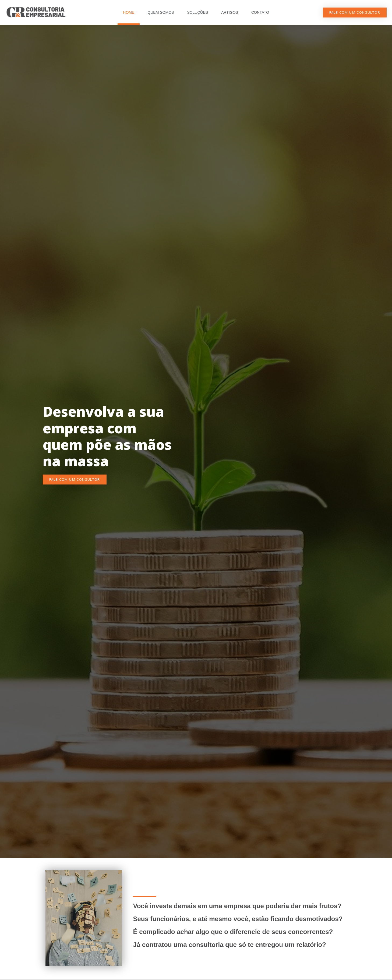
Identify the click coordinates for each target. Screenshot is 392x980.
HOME (129, 12)
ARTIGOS (230, 12)
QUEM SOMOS (161, 12)
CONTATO (260, 12)
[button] (355, 13)
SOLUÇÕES (197, 12)
